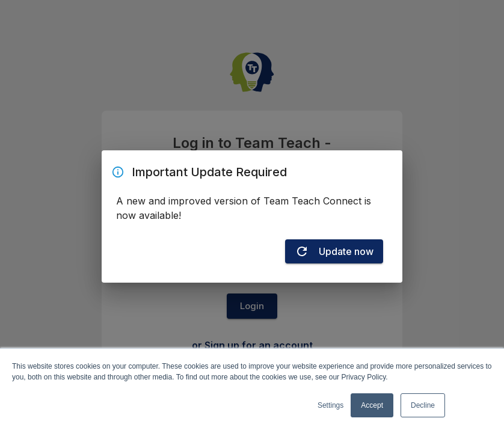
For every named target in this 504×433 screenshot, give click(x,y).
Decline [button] (423, 405)
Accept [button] (372, 405)
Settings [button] (330, 405)
